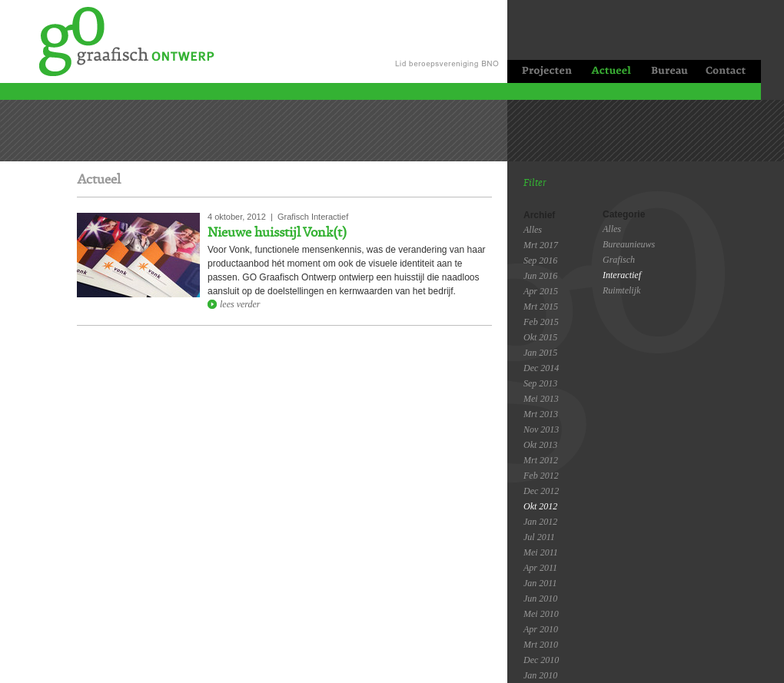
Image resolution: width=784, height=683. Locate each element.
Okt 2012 (540, 506)
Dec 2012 (541, 491)
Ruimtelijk (621, 290)
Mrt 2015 (541, 307)
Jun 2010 (540, 598)
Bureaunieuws (629, 244)
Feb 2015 (541, 322)
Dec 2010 (541, 660)
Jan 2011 (540, 583)
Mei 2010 (541, 614)
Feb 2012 (541, 476)
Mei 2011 (541, 552)
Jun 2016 (540, 276)
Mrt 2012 (541, 460)
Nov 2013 (541, 429)
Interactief (622, 275)
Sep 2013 (540, 383)
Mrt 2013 (541, 414)
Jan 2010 (540, 675)
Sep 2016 (540, 260)
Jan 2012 (540, 522)
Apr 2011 (540, 568)
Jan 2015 (540, 353)
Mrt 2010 (541, 645)
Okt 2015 (540, 337)
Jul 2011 (539, 537)
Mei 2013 (541, 399)
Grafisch (619, 260)
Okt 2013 (540, 445)
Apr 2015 (541, 291)
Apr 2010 (541, 629)
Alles (533, 230)
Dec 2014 (541, 368)
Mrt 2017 (541, 245)
